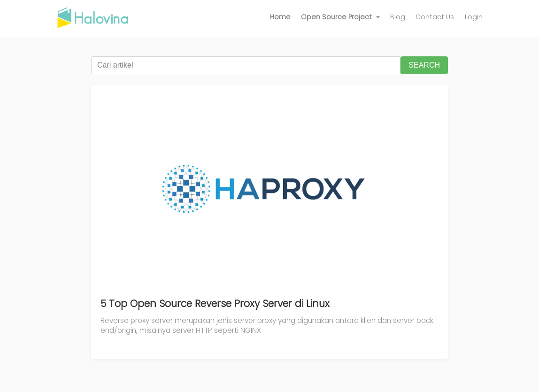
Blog (398, 17)
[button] (340, 17)
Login (474, 17)
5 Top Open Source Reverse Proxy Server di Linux (215, 304)
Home (280, 17)
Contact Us (435, 17)
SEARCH (424, 65)
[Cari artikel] (246, 65)
